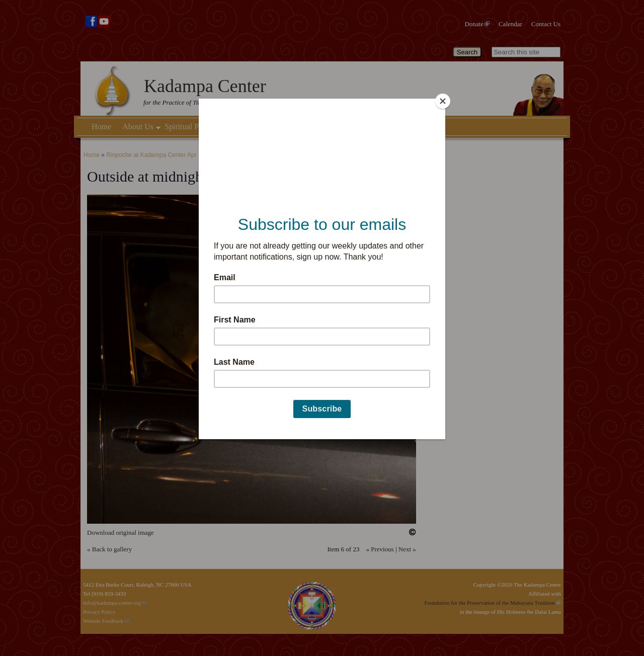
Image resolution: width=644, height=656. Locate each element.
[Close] (443, 101)
